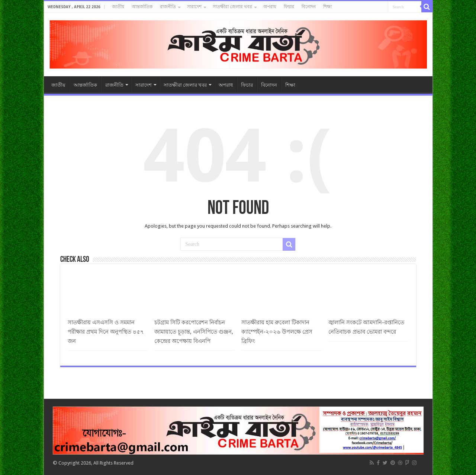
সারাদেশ (194, 7)
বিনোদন (309, 7)
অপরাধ (270, 7)
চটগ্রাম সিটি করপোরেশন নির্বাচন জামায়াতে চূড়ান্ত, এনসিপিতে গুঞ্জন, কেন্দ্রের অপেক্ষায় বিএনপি (194, 332)
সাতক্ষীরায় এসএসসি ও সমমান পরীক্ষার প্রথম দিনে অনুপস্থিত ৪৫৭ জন (106, 332)
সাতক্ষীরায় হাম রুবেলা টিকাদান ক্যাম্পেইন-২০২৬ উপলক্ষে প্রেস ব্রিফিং (277, 332)
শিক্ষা (327, 7)
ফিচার (289, 7)
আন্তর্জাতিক (142, 7)
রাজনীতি (168, 7)
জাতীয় (118, 7)
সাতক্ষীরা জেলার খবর (232, 7)
